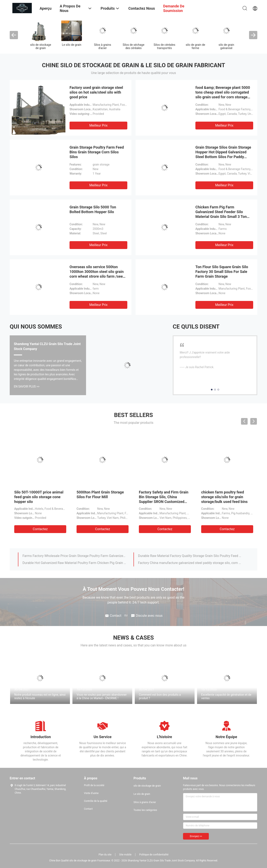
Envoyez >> (196, 836)
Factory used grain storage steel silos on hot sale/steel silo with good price (96, 92)
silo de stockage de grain (41, 46)
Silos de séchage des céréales (133, 46)
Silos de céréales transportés (164, 46)
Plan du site (105, 855)
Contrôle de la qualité (96, 801)
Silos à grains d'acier (102, 46)
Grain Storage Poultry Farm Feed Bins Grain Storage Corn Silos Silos (97, 152)
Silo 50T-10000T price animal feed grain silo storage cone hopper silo (39, 497)
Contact (88, 809)
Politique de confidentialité (154, 855)
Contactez (40, 529)
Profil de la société (94, 785)
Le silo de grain (72, 45)
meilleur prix (98, 125)
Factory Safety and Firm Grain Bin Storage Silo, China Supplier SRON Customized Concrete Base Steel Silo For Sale (164, 502)
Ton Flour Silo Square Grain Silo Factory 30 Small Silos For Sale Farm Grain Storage (222, 272)
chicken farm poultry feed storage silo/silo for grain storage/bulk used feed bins (224, 497)
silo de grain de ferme (195, 46)
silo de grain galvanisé (226, 46)
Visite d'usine (91, 793)
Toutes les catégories (145, 810)
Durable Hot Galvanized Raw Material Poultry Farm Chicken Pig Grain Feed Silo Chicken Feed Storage (74, 563)
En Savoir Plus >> (27, 386)
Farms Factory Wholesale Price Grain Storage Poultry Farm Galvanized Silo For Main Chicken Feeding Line (74, 556)
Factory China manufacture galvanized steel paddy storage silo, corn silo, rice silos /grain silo (190, 563)
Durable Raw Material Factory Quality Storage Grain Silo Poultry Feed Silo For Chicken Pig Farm (190, 556)
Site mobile (125, 855)
